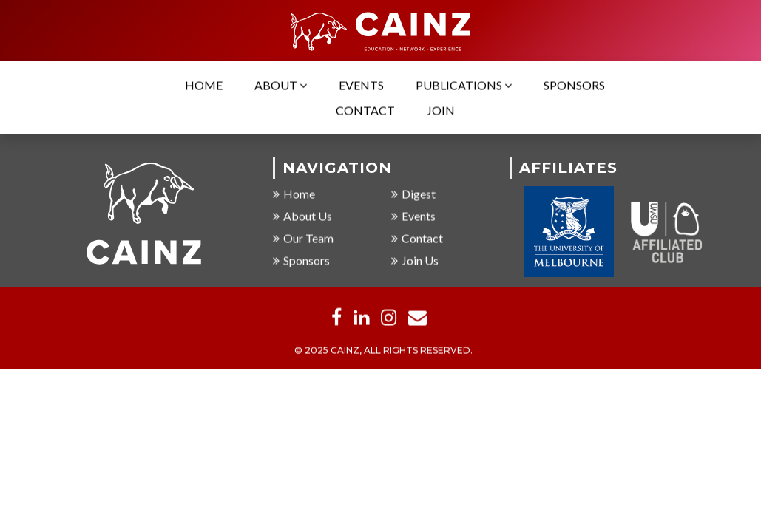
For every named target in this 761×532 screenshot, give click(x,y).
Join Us (415, 261)
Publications (464, 86)
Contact (365, 111)
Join (441, 111)
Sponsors (574, 86)
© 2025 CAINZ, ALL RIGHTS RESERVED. (383, 351)
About (281, 86)
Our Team (303, 239)
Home (204, 86)
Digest (413, 195)
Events (361, 86)
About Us (302, 217)
